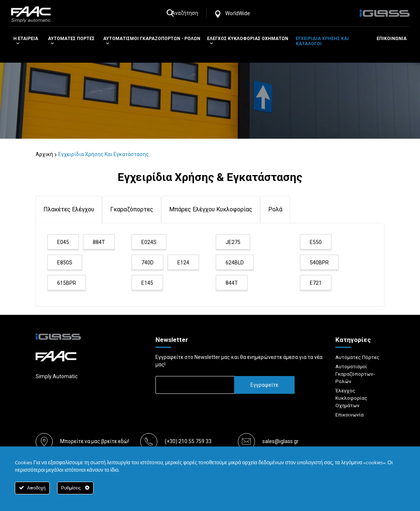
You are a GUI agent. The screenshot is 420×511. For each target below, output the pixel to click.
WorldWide (241, 13)
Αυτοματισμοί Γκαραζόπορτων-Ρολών (356, 374)
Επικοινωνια (392, 39)
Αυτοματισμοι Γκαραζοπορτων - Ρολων (152, 41)
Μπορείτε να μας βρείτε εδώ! (95, 442)
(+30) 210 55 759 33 (188, 442)
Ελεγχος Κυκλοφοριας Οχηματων (248, 41)
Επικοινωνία (351, 415)
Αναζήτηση (188, 13)
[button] (17, 44)
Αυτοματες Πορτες (71, 41)
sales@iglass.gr (280, 442)
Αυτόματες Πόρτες (358, 357)
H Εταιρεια (26, 41)
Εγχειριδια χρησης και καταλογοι (322, 41)
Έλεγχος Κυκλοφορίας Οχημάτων (352, 398)
